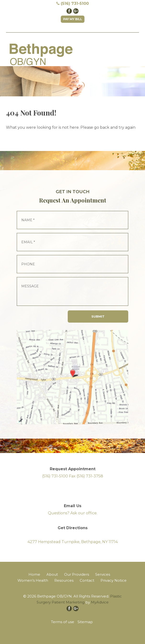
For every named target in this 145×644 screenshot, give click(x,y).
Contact (87, 580)
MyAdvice (100, 602)
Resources (64, 580)
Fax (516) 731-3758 (86, 476)
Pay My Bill (73, 19)
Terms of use (63, 622)
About (52, 574)
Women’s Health (33, 580)
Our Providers (77, 574)
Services (103, 574)
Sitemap (85, 622)
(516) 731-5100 (73, 3)
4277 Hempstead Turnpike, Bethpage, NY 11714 (73, 542)
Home (34, 574)
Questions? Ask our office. (73, 513)
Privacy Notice (114, 580)
